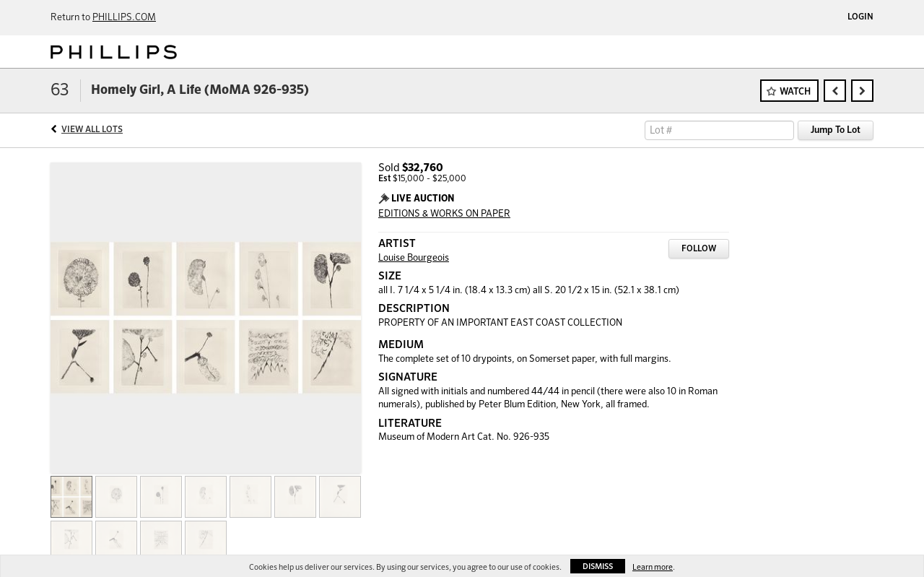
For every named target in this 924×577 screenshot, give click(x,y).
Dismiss (598, 567)
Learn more (653, 567)
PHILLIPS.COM (124, 18)
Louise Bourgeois (414, 258)
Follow (699, 249)
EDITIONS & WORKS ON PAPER (444, 214)
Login (860, 17)
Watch (795, 92)
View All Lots (92, 130)
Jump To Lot (836, 130)
